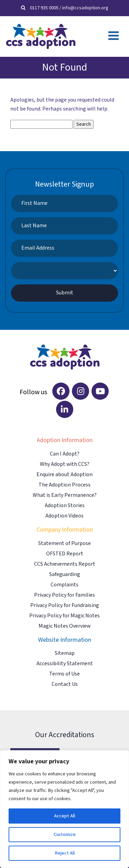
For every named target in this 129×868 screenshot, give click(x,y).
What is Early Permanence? (65, 495)
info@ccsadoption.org (85, 8)
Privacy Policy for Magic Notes (64, 616)
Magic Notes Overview (64, 626)
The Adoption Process (64, 485)
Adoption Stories (65, 506)
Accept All (64, 816)
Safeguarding (65, 574)
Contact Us (65, 684)
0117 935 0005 (44, 8)
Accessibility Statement (65, 664)
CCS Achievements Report (65, 564)
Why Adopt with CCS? (65, 464)
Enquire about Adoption (64, 475)
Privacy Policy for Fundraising (65, 605)
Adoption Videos (64, 516)
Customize (65, 835)
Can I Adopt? (65, 454)
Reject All (65, 853)
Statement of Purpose (64, 543)
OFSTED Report (65, 554)
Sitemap (65, 653)
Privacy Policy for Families (64, 595)
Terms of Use (64, 674)
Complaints (64, 585)
